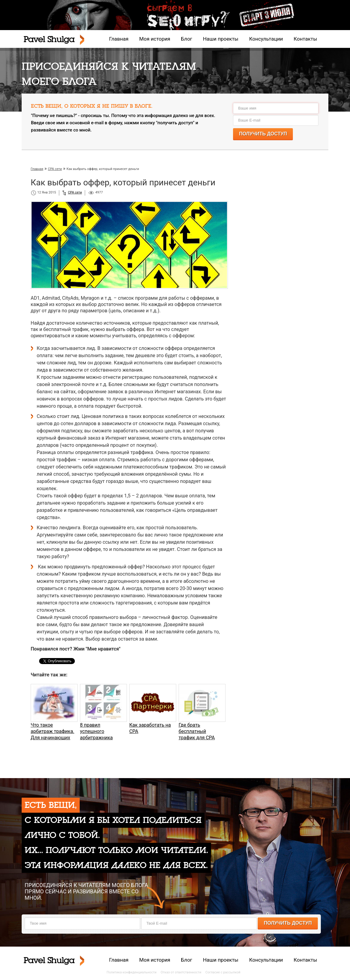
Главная (119, 39)
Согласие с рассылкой (223, 972)
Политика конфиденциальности (132, 972)
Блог (187, 39)
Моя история (155, 39)
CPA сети (75, 192)
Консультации (266, 39)
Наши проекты (221, 39)
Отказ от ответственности (181, 972)
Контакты (305, 39)
